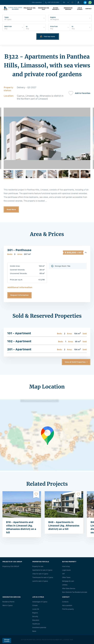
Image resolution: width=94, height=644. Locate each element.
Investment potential (39, 628)
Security (35, 617)
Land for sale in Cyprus (40, 581)
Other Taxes (66, 577)
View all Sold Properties (75, 362)
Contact (88, 9)
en (64, 2)
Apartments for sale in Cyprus (42, 570)
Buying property (56, 9)
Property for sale (38, 566)
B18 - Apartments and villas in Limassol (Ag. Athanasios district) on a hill (21, 527)
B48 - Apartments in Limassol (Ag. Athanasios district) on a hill (64, 526)
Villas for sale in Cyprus (40, 574)
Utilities (65, 585)
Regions (35, 613)
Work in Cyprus (7, 605)
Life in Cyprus (80, 9)
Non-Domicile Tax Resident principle (75, 592)
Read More (11, 209)
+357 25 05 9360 (52, 2)
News (34, 631)
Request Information (20, 295)
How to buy (66, 566)
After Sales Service (69, 589)
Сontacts (65, 602)
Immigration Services (68, 9)
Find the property (68, 609)
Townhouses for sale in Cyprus (43, 577)
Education (36, 620)
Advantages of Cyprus (40, 602)
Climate (35, 605)
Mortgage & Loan (68, 581)
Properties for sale (44, 9)
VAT (64, 574)
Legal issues (66, 570)
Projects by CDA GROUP (29, 9)
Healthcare (36, 624)
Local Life (36, 609)
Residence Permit (8, 602)
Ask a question (37, 2)
